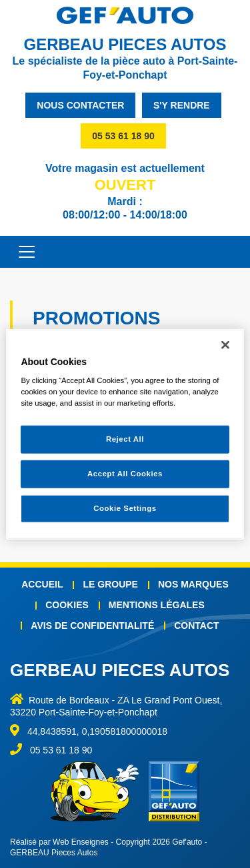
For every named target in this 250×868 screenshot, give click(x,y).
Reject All (125, 439)
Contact (196, 626)
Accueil (42, 584)
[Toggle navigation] (20, 252)
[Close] (225, 344)
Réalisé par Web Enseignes (59, 842)
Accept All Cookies (125, 474)
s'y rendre (182, 105)
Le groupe (110, 584)
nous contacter (80, 105)
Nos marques (193, 584)
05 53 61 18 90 (123, 136)
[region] (125, 434)
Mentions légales (157, 605)
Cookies (67, 605)
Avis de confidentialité (92, 626)
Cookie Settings (125, 508)
